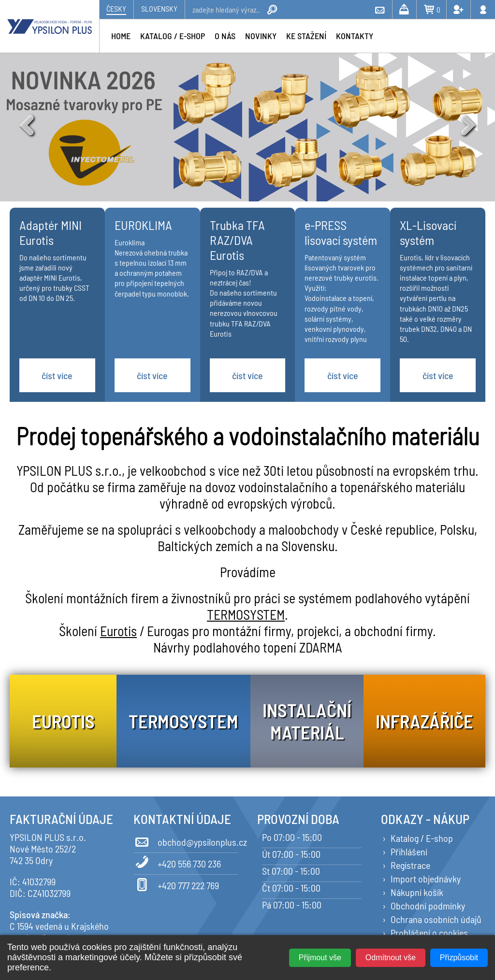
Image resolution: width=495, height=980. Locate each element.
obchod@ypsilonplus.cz (186, 840)
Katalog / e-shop (173, 36)
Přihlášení (409, 852)
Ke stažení (306, 36)
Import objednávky (426, 879)
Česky (116, 8)
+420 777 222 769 (176, 884)
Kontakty (355, 36)
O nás (225, 36)
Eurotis (118, 631)
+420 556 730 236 (177, 862)
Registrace (410, 865)
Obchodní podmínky (428, 906)
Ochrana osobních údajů (436, 919)
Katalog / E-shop (422, 838)
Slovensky (159, 8)
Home (121, 36)
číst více (57, 375)
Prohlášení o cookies (429, 933)
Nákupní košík (417, 892)
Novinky (261, 36)
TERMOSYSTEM (246, 614)
